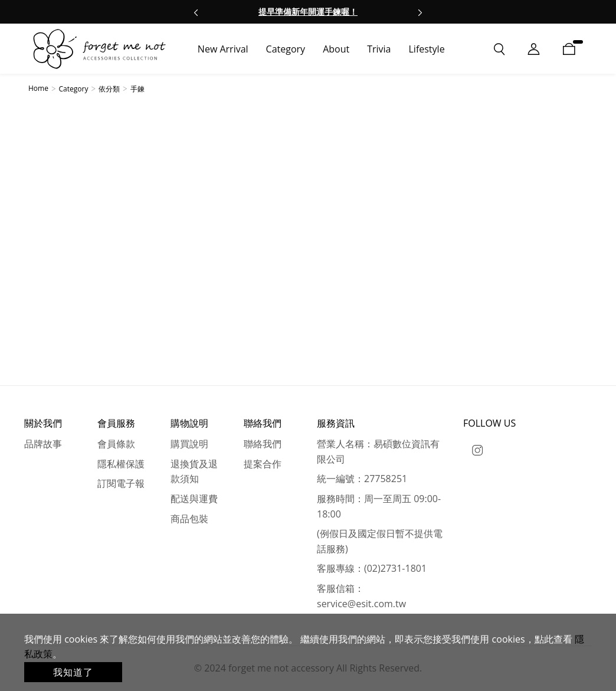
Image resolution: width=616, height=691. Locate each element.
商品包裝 (189, 519)
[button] (196, 12)
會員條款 (116, 444)
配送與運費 (194, 499)
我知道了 (73, 672)
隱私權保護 (121, 464)
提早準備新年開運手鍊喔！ (308, 12)
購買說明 (189, 444)
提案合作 (263, 464)
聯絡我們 (263, 444)
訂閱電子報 (121, 483)
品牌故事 (43, 444)
